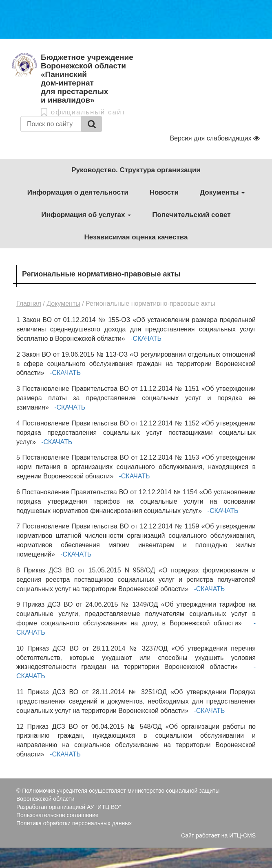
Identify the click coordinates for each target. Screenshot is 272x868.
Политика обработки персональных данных (74, 823)
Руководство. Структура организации (136, 170)
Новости (164, 192)
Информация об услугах (86, 215)
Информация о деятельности (78, 192)
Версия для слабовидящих (215, 138)
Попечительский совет (191, 215)
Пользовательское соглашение (57, 815)
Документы (222, 192)
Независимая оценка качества (136, 237)
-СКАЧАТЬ (145, 339)
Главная (29, 304)
